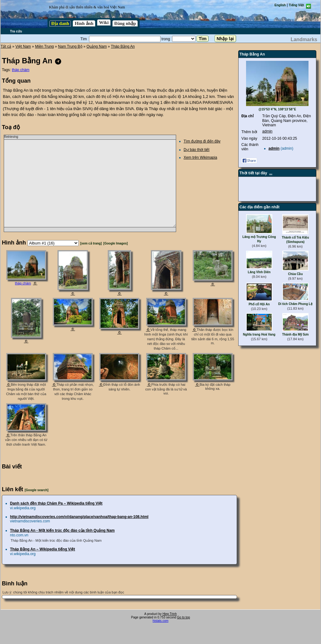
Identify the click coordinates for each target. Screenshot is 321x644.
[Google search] (37, 490)
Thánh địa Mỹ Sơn (295, 334)
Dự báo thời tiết (197, 150)
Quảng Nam (97, 46)
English (280, 5)
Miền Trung (44, 46)
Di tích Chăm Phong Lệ (295, 304)
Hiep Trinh (170, 614)
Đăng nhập (125, 23)
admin (267, 131)
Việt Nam (23, 46)
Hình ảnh (84, 23)
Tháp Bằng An (123, 46)
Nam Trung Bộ (70, 46)
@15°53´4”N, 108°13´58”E (277, 109)
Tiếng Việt (296, 5)
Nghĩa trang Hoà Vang (259, 334)
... (271, 173)
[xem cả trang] (91, 243)
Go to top (183, 617)
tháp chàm (21, 70)
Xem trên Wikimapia (200, 157)
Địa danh (60, 23)
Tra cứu (16, 31)
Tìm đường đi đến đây (202, 141)
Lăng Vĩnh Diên (259, 272)
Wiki (104, 22)
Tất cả (6, 46)
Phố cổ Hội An (259, 304)
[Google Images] (116, 243)
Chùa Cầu (295, 274)
